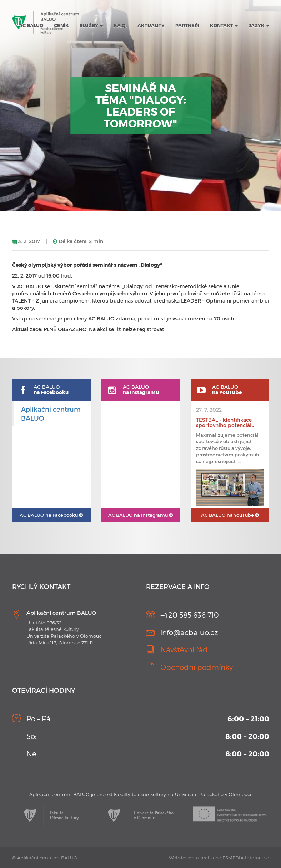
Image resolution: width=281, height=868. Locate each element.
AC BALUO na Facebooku (51, 515)
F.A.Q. (120, 25)
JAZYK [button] (259, 25)
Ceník (61, 25)
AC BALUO (31, 25)
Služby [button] (91, 25)
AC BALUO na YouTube (230, 515)
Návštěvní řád (184, 649)
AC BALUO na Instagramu (140, 515)
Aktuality (151, 25)
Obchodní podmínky (197, 667)
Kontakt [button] (224, 25)
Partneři (187, 25)
